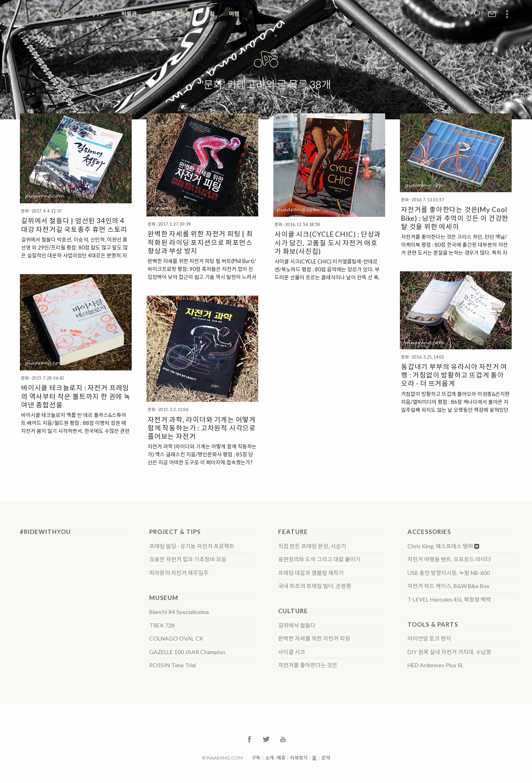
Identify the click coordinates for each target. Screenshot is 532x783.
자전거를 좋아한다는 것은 (308, 665)
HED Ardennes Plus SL (436, 665)
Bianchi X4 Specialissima (179, 612)
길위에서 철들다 (297, 625)
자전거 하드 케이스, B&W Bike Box (448, 586)
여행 (234, 14)
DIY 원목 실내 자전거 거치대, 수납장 (449, 652)
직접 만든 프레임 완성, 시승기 (312, 546)
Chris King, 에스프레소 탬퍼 (440, 546)
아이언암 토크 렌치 (429, 639)
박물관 (129, 14)
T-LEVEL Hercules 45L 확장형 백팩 (449, 600)
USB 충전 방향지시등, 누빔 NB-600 (449, 573)
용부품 (183, 14)
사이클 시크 (292, 652)
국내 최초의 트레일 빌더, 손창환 (315, 586)
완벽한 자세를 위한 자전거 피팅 (314, 639)
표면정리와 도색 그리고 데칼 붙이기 (319, 559)
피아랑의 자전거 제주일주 (179, 573)
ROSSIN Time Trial (172, 665)
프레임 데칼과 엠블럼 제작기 (311, 573)
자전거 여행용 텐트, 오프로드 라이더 (449, 559)
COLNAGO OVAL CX (176, 639)
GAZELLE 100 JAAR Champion (187, 652)
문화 (210, 14)
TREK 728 (162, 625)
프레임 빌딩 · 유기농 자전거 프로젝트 (192, 546)
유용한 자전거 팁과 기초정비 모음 (188, 559)
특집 (156, 14)
